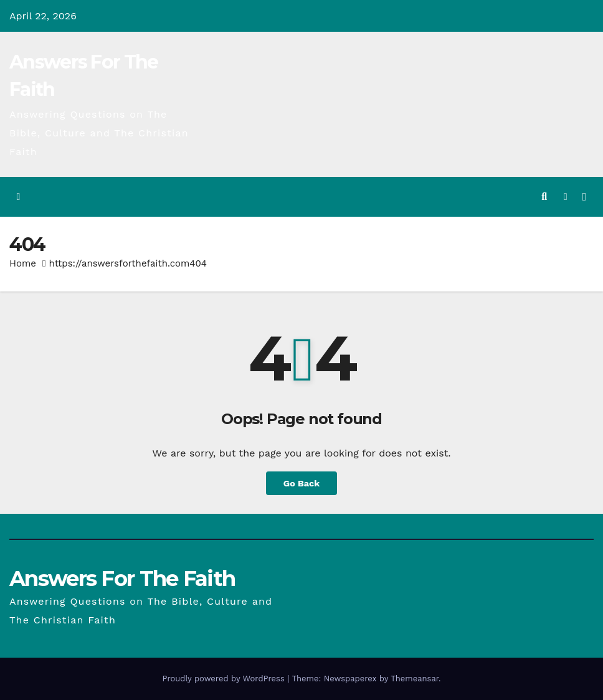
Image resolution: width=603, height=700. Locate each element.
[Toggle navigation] (584, 197)
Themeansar (415, 679)
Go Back (301, 483)
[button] (544, 196)
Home (23, 263)
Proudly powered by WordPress (225, 679)
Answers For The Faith (122, 579)
